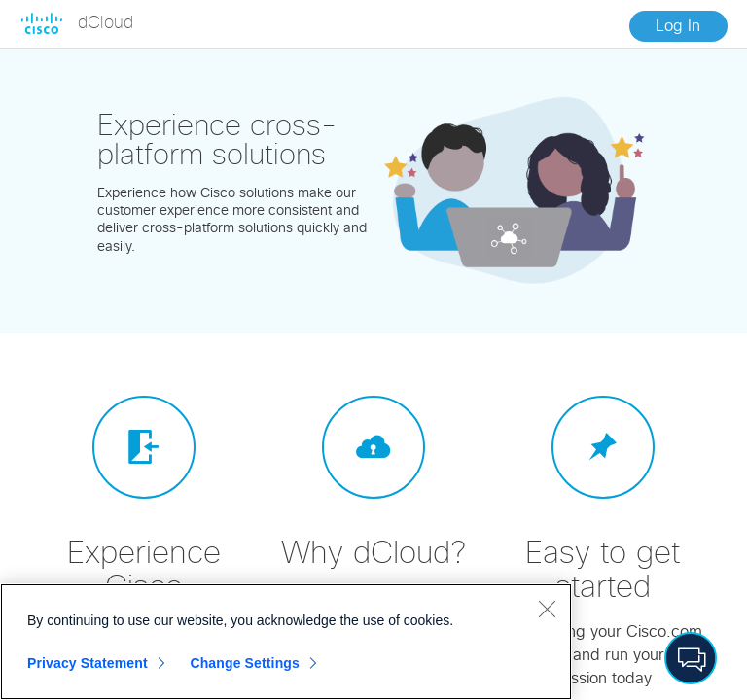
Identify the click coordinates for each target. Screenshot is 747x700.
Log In (678, 26)
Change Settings (245, 663)
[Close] (547, 609)
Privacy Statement (88, 663)
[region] (286, 642)
